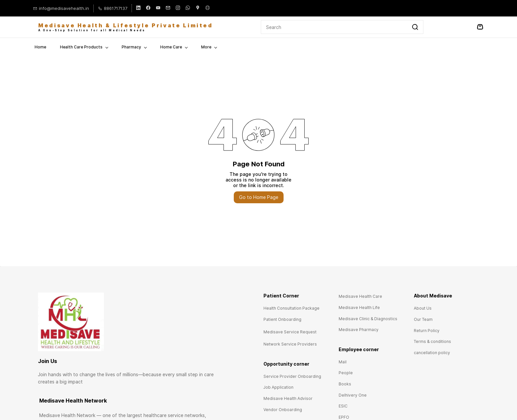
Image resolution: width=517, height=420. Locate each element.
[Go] (414, 27)
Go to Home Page (259, 197)
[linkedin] (138, 8)
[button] (291, 308)
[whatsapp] (188, 8)
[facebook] (148, 8)
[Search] (334, 27)
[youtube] (158, 8)
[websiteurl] (208, 8)
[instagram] (178, 8)
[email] (168, 8)
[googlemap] (198, 8)
